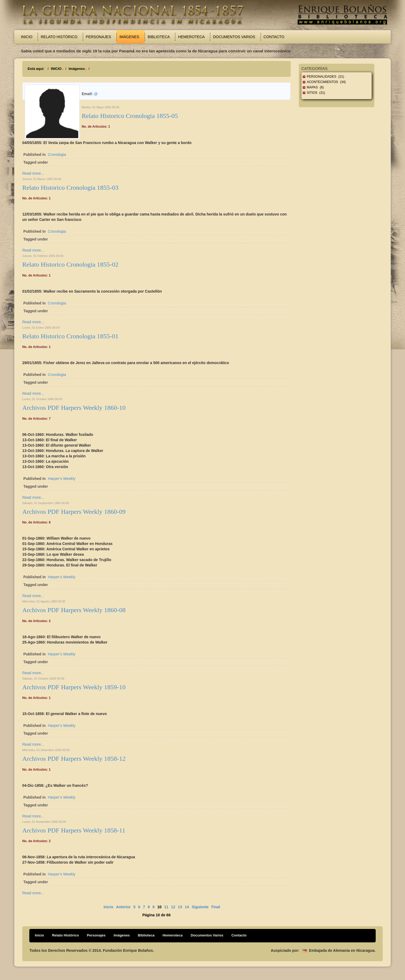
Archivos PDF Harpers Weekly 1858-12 (74, 759)
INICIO (56, 69)
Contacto (274, 37)
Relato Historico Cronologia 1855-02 (70, 264)
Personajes (98, 37)
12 (173, 907)
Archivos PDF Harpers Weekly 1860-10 (74, 408)
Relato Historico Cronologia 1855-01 (70, 336)
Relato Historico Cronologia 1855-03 (70, 188)
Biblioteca (159, 37)
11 (166, 907)
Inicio (27, 37)
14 (187, 907)
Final (216, 907)
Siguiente (200, 907)
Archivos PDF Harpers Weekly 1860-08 (74, 610)
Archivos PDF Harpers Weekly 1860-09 (74, 512)
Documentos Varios (234, 37)
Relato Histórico (59, 37)
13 (180, 907)
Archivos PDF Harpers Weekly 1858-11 (74, 830)
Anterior (123, 907)
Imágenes (129, 37)
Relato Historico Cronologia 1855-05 (130, 116)
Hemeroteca (191, 37)
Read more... (33, 173)
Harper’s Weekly (62, 479)
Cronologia (57, 155)
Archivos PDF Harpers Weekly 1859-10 (74, 687)
